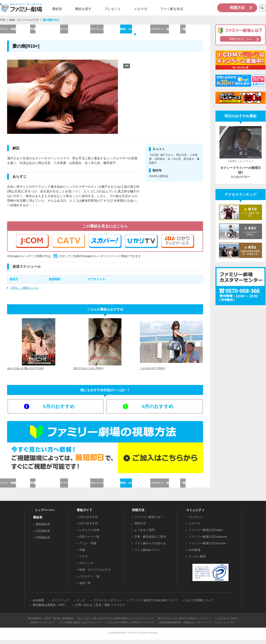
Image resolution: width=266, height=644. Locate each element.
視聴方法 (237, 8)
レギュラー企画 (89, 534)
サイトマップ (61, 604)
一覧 (195, 30)
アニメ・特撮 (15, 30)
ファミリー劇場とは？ (149, 521)
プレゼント (196, 521)
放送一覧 (85, 587)
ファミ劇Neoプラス (147, 554)
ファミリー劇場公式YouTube (207, 547)
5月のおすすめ (89, 521)
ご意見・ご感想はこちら (24, 290)
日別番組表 (43, 535)
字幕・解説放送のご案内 (150, 541)
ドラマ (75, 30)
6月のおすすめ (89, 528)
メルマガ (194, 528)
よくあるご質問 (144, 534)
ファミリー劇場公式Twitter (206, 534)
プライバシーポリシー (108, 604)
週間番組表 (43, 528)
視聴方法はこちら (241, 39)
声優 (45, 30)
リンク (81, 604)
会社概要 (38, 604)
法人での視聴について (199, 604)
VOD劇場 (194, 554)
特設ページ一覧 (89, 541)
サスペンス (105, 30)
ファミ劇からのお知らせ (150, 547)
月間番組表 (43, 542)
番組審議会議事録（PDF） (50, 609)
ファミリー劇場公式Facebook (208, 541)
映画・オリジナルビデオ (24, 20)
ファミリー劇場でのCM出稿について (154, 604)
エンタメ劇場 (197, 561)
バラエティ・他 (165, 30)
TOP (3, 20)
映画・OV (135, 30)
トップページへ (45, 514)
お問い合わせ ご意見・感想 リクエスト (100, 609)
